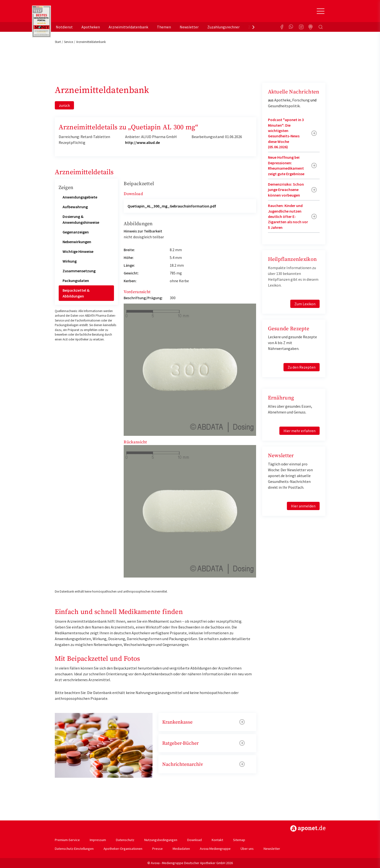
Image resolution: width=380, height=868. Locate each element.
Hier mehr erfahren (299, 431)
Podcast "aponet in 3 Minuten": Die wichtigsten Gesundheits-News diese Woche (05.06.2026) (286, 133)
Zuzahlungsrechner (223, 27)
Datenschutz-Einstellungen (74, 849)
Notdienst (64, 27)
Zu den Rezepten (302, 367)
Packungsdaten (76, 281)
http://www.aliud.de (142, 142)
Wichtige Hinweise (78, 251)
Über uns (247, 849)
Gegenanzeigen (76, 232)
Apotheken (91, 27)
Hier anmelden (303, 506)
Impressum (98, 840)
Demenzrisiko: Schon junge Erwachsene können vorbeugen (286, 190)
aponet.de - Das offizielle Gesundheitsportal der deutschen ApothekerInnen (87, 13)
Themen (164, 27)
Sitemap (239, 840)
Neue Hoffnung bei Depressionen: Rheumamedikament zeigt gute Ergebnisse (286, 165)
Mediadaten (181, 849)
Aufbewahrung (75, 207)
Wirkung (70, 261)
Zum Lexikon (305, 304)
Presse (158, 849)
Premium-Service (67, 840)
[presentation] (253, 27)
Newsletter (189, 27)
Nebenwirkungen (77, 242)
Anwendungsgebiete (80, 197)
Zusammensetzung (79, 271)
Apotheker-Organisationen (123, 849)
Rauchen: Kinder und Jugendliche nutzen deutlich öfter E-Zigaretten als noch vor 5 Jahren (288, 216)
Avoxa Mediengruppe (215, 849)
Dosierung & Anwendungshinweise (81, 219)
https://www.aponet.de (308, 828)
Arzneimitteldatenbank (128, 27)
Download (194, 840)
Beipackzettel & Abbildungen (76, 293)
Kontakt (217, 840)
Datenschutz (125, 840)
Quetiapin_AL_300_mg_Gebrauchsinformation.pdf (172, 206)
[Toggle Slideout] (321, 11)
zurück (64, 105)
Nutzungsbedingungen (161, 840)
